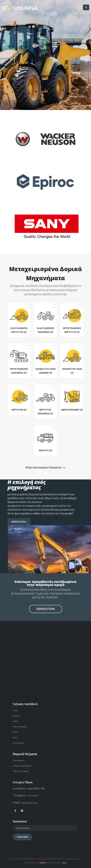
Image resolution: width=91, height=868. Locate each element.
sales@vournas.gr (32, 799)
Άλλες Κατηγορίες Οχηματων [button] (45, 467)
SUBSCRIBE (22, 833)
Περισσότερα (19, 522)
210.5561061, (35, 792)
